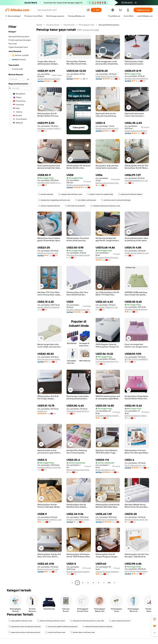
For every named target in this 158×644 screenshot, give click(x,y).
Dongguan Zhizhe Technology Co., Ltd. (108, 258)
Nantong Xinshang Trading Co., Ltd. (137, 416)
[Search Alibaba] (61, 10)
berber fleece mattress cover (83, 632)
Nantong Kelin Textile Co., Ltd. (49, 520)
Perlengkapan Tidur (87, 25)
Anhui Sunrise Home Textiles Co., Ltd (50, 359)
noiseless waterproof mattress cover (105, 206)
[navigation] (20, 304)
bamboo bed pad (46, 194)
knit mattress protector (75, 206)
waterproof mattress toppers (130, 194)
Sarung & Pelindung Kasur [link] (109, 25)
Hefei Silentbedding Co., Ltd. (136, 181)
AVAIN (69, 76)
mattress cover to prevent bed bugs (116, 200)
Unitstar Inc (42, 411)
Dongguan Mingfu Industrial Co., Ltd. (50, 467)
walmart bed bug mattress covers (51, 621)
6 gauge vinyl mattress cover (70, 194)
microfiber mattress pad (86, 200)
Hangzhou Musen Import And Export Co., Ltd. (79, 310)
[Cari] (96, 10)
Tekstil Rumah (69, 25)
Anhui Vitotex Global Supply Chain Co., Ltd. (137, 571)
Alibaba (39, 25)
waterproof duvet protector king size (97, 627)
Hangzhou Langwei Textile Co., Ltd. (50, 128)
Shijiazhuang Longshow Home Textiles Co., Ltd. (108, 520)
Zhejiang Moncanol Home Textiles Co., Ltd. (137, 131)
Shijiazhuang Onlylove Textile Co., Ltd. (108, 128)
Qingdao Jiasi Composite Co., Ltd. (137, 78)
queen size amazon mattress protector (24, 632)
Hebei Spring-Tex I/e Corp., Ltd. (108, 76)
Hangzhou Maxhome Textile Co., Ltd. (79, 520)
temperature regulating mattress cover (54, 200)
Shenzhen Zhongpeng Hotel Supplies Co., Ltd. (79, 255)
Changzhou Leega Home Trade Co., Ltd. (79, 411)
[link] (155, 619)
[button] (88, 10)
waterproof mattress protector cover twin (87, 621)
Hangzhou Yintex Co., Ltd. (48, 253)
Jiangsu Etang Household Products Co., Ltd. (50, 79)
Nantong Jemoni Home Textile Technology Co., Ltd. (108, 183)
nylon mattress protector (120, 621)
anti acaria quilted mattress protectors (61, 627)
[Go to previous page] (72, 583)
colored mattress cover (55, 632)
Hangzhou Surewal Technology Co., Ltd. (137, 309)
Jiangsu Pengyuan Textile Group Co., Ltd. (108, 572)
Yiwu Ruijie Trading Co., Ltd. (107, 307)
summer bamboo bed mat (49, 206)
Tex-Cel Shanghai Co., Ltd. (135, 465)
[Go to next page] (114, 583)
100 (109, 583)
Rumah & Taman (53, 25)
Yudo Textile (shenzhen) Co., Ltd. (108, 361)
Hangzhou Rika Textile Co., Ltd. (50, 183)
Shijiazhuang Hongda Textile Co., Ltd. (79, 185)
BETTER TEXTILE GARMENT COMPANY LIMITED (137, 359)
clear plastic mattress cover (20, 621)
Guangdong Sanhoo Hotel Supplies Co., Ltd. (108, 416)
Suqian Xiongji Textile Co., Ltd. (137, 253)
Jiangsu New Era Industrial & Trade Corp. (50, 307)
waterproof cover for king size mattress (25, 627)
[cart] (121, 10)
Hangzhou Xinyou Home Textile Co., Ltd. (137, 520)
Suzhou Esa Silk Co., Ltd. (105, 470)
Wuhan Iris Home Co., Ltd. (48, 569)
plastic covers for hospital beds (100, 194)
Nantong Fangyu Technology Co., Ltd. (79, 470)
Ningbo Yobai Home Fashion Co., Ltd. (79, 572)
